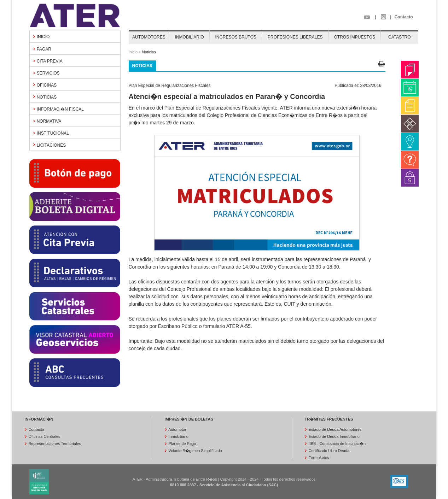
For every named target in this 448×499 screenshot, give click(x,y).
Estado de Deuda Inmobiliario (334, 436)
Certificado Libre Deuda (329, 451)
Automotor (177, 429)
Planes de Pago (182, 444)
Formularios (318, 458)
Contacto (404, 17)
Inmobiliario (178, 436)
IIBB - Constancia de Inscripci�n (337, 444)
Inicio (133, 52)
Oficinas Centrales (44, 436)
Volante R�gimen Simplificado (195, 451)
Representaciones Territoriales (54, 444)
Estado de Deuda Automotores (335, 429)
